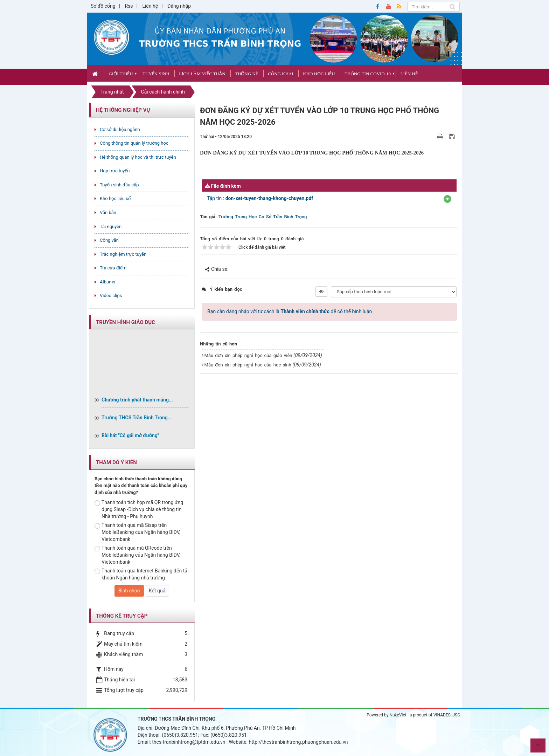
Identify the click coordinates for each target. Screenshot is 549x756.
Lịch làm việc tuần (202, 74)
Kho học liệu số (115, 198)
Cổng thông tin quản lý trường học (134, 143)
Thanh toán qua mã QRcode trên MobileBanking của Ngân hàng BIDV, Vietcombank (137, 555)
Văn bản (108, 212)
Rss (129, 6)
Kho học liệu (319, 74)
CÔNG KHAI (281, 74)
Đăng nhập (179, 6)
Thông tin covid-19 (368, 74)
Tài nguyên (111, 226)
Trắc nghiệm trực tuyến (123, 254)
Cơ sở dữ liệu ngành (120, 129)
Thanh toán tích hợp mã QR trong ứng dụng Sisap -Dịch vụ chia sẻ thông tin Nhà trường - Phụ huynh (139, 509)
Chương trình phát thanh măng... (137, 400)
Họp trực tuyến (115, 171)
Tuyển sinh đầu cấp (119, 185)
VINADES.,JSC (447, 715)
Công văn (109, 240)
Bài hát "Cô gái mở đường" (130, 435)
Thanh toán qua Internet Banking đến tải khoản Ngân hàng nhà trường (141, 574)
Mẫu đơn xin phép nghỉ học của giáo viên (248, 355)
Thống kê (247, 74)
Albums (107, 282)
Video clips (111, 295)
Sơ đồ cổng (103, 6)
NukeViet (398, 715)
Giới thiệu (121, 74)
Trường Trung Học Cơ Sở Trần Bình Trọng (263, 217)
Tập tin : (260, 198)
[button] (447, 199)
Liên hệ (150, 6)
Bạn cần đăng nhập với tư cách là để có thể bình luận (290, 311)
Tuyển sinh (156, 74)
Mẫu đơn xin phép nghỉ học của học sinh (248, 365)
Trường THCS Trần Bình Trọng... (137, 418)
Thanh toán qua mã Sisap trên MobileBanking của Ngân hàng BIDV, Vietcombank (137, 532)
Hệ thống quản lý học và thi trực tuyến (138, 157)
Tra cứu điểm (113, 268)
